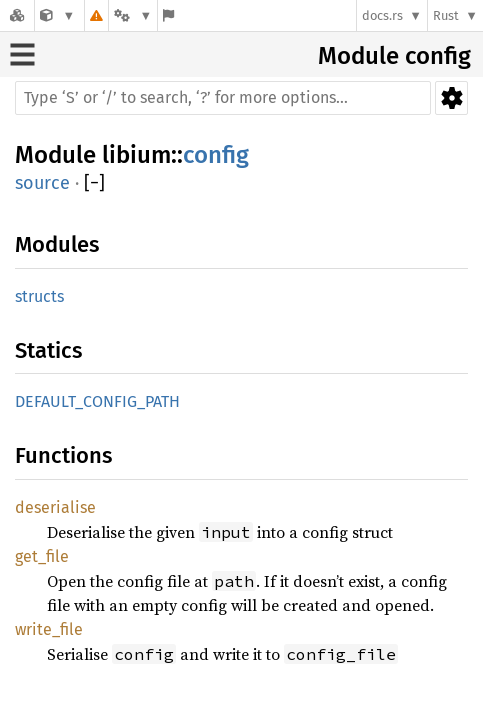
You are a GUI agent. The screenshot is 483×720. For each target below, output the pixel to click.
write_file (49, 629)
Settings (451, 98)
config (216, 155)
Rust (446, 15)
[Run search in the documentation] (223, 98)
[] (94, 183)
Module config (394, 56)
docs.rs (382, 15)
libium (136, 155)
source (42, 183)
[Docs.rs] (17, 15)
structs (39, 296)
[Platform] (133, 15)
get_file (42, 556)
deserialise (55, 507)
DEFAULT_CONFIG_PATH (97, 401)
